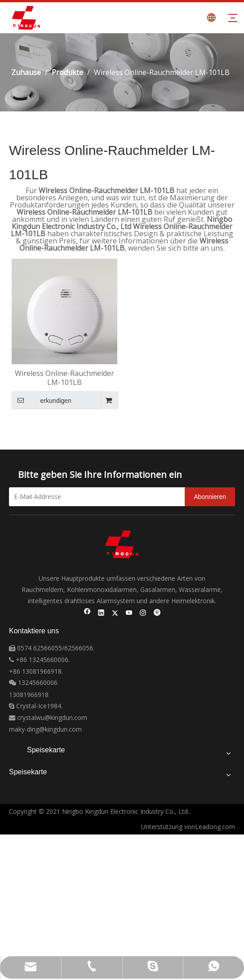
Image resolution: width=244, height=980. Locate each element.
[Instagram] (143, 613)
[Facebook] (87, 613)
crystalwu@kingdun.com (48, 717)
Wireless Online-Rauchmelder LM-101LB (64, 378)
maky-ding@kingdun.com (45, 729)
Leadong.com (215, 827)
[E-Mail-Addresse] (104, 497)
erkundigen (42, 400)
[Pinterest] (157, 613)
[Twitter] (115, 613)
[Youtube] (129, 613)
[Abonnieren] (210, 497)
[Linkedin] (101, 613)
